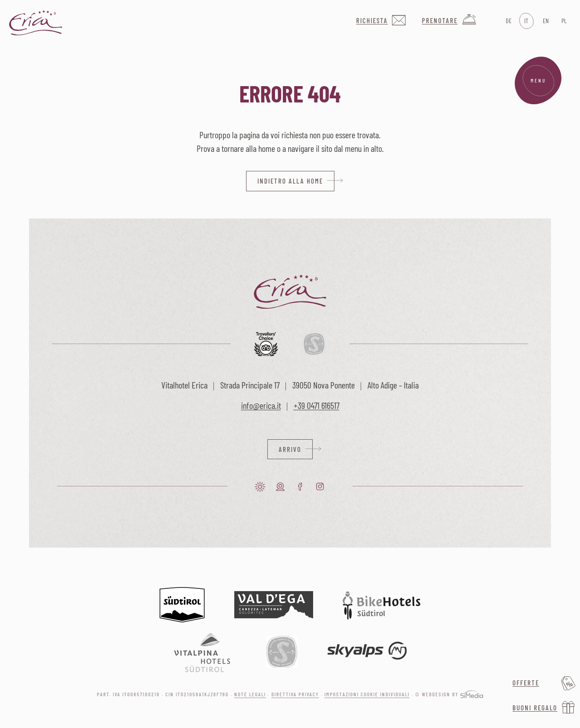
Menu (538, 81)
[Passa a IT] (526, 21)
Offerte (526, 683)
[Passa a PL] (563, 21)
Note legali (250, 695)
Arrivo (290, 449)
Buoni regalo (535, 708)
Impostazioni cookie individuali (367, 695)
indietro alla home (290, 181)
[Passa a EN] (545, 21)
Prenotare (440, 20)
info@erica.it (261, 405)
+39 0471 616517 (317, 405)
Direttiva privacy (295, 695)
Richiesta (372, 20)
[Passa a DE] (508, 21)
